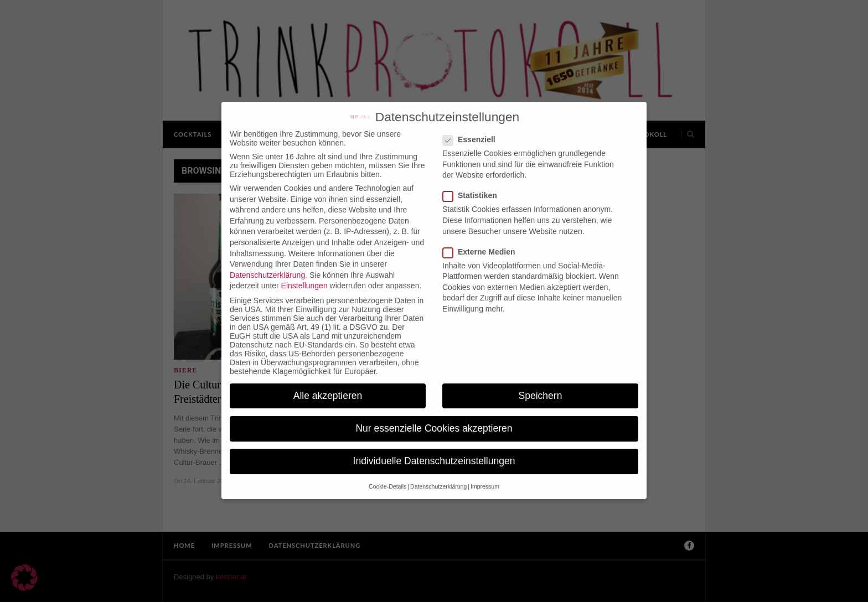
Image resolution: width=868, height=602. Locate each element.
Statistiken (473, 186)
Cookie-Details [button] (387, 478)
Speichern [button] (541, 386)
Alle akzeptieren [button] (328, 386)
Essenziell (472, 130)
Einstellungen (304, 277)
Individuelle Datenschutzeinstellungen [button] (434, 451)
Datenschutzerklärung (267, 266)
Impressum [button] (485, 478)
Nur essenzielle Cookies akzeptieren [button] (434, 419)
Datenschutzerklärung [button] (438, 478)
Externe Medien (482, 242)
